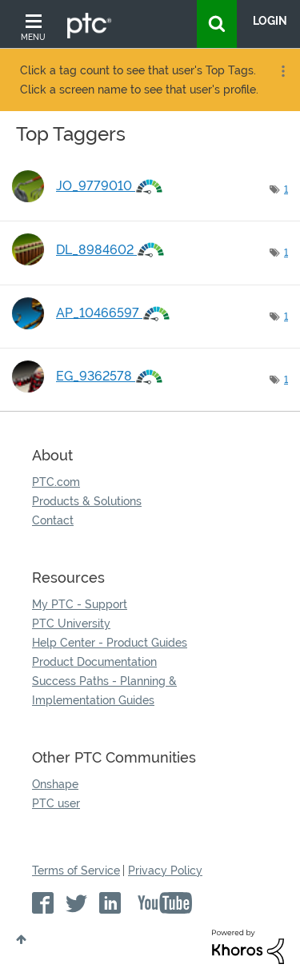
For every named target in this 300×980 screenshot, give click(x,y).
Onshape (55, 784)
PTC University (71, 623)
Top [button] (21, 939)
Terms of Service (76, 870)
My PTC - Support (80, 604)
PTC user (56, 803)
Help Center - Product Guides (110, 643)
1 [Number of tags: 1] (286, 189)
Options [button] (282, 71)
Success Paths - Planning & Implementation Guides (104, 691)
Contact (53, 520)
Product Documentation (94, 662)
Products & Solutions (87, 501)
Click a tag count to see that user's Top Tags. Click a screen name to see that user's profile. (139, 80)
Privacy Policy (165, 870)
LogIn (270, 21)
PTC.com (56, 482)
